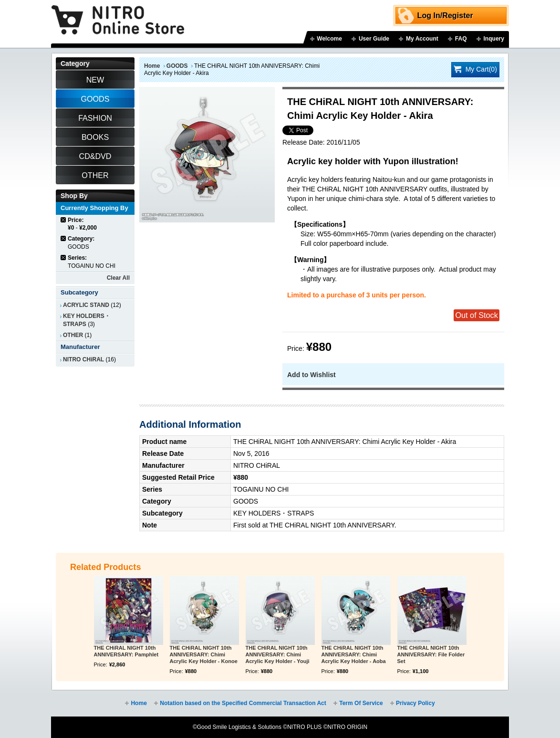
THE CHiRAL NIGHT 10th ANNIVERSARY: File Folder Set (431, 654)
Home (152, 66)
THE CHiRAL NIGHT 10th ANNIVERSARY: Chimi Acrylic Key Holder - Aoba (354, 654)
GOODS (177, 66)
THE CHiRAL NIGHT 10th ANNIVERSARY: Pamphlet (126, 651)
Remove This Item (64, 220)
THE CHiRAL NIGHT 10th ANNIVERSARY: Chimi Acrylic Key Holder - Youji (278, 654)
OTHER (73, 335)
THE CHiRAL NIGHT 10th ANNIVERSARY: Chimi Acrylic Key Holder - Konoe (204, 654)
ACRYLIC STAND (86, 305)
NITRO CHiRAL (83, 359)
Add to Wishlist (311, 375)
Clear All (118, 278)
